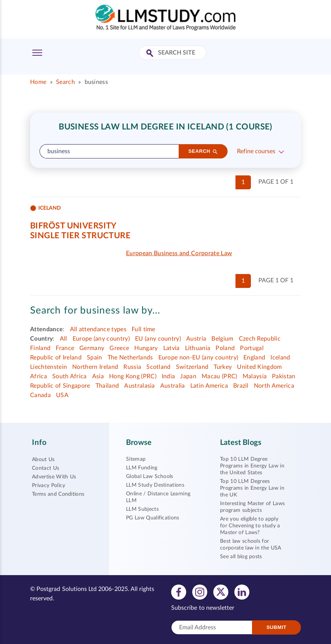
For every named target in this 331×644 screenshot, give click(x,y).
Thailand (107, 386)
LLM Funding (142, 468)
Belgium (222, 339)
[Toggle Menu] (37, 53)
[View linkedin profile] (242, 592)
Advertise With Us (54, 477)
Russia (132, 367)
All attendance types (98, 329)
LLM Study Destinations (155, 485)
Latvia (172, 348)
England (254, 358)
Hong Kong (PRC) (133, 376)
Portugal (252, 348)
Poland (225, 348)
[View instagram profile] (200, 592)
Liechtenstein (49, 367)
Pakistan (284, 376)
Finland (40, 348)
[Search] (203, 151)
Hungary (146, 348)
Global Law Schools (150, 477)
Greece (119, 348)
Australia (173, 386)
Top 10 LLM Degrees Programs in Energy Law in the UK (252, 488)
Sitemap (136, 459)
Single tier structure (80, 236)
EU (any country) (158, 339)
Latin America (209, 386)
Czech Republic (260, 339)
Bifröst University (73, 226)
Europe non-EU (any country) (198, 358)
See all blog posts (241, 557)
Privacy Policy (49, 486)
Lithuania (198, 348)
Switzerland (192, 367)
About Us (43, 460)
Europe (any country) (101, 339)
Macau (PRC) (219, 376)
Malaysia (255, 376)
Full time (143, 329)
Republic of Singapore (60, 386)
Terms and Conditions (58, 494)
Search (65, 82)
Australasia (140, 386)
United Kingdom (259, 367)
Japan (188, 376)
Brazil (241, 386)
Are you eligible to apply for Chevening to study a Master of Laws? (250, 526)
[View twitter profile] (221, 592)
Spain (95, 358)
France (65, 348)
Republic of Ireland (56, 358)
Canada (40, 395)
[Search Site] (151, 54)
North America (274, 386)
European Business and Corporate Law (179, 253)
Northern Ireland (95, 367)
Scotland (159, 367)
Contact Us (46, 468)
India (169, 376)
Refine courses (256, 151)
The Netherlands (130, 358)
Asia (98, 376)
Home (38, 82)
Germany (92, 348)
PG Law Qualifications (153, 518)
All (64, 339)
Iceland (280, 358)
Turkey (223, 367)
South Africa (70, 376)
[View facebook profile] (179, 592)
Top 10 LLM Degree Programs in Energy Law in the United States (252, 466)
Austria (196, 339)
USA (62, 395)
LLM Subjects (142, 509)
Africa (39, 376)
